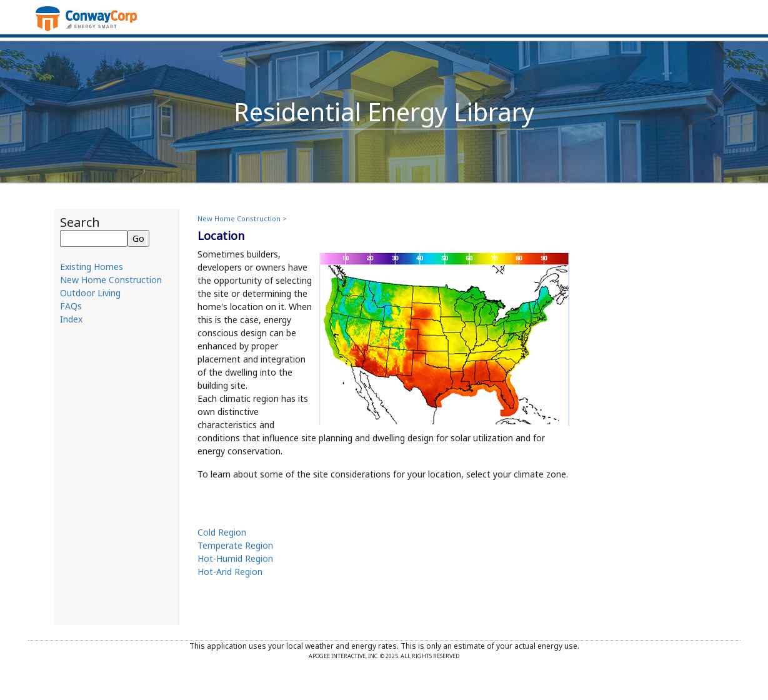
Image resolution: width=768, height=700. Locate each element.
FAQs (71, 306)
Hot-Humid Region (235, 558)
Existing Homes (92, 267)
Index (71, 319)
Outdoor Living (90, 293)
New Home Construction (111, 280)
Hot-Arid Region (230, 572)
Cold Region (222, 532)
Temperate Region (235, 545)
